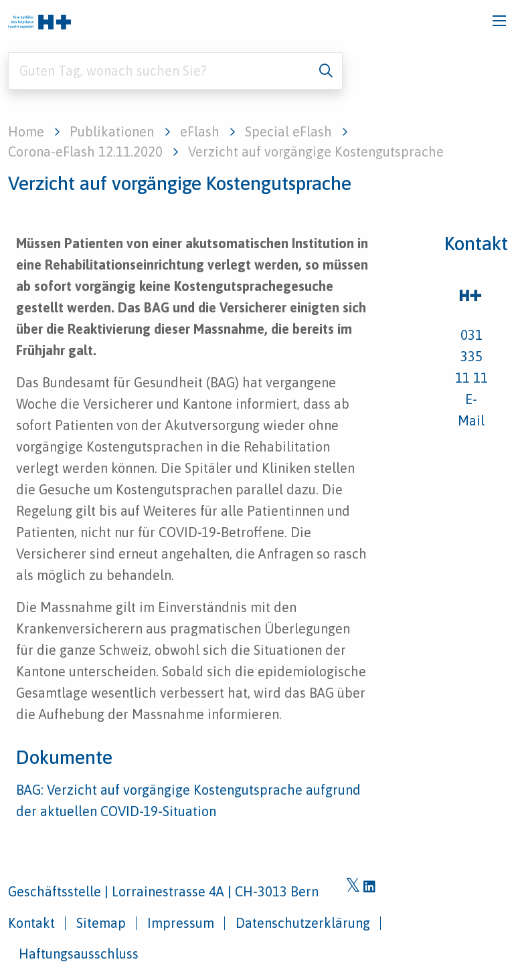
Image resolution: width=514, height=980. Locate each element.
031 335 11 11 (472, 356)
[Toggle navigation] (499, 21)
